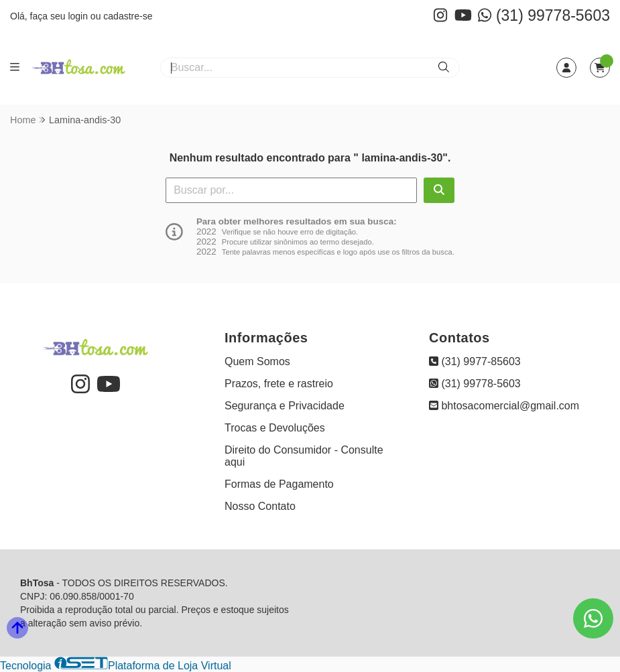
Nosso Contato (260, 506)
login (79, 16)
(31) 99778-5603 (544, 15)
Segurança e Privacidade (285, 406)
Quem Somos (257, 361)
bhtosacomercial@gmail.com (504, 406)
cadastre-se (128, 16)
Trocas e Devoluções (275, 428)
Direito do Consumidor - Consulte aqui (304, 456)
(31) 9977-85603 (475, 361)
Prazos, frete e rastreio (279, 384)
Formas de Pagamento (279, 484)
